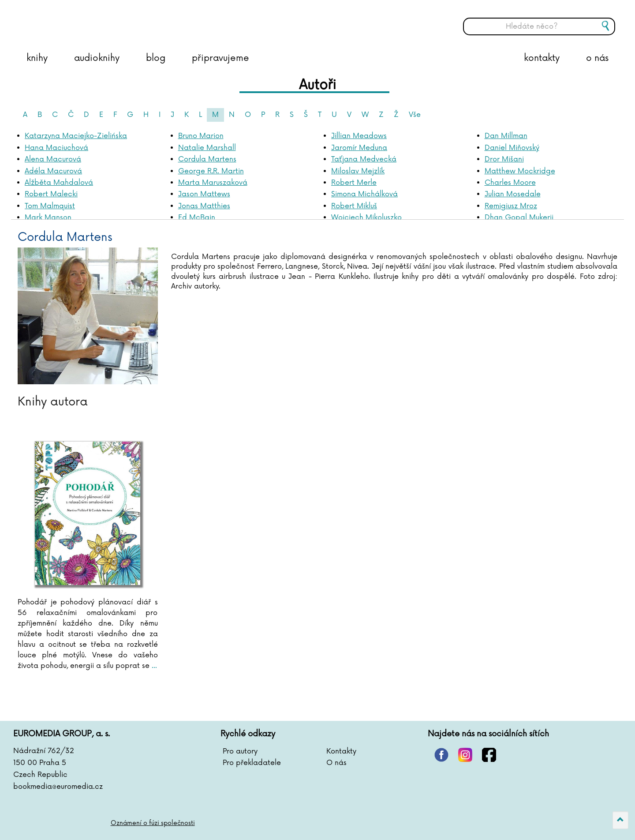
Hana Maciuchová (56, 148)
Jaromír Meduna (359, 148)
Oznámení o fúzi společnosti (153, 823)
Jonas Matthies (204, 206)
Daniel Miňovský (512, 148)
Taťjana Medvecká (364, 159)
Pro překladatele (252, 763)
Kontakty (341, 751)
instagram (465, 755)
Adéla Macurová (53, 171)
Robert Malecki (51, 194)
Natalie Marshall (207, 148)
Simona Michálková (364, 194)
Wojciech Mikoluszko (366, 217)
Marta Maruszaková (213, 183)
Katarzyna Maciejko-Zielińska (76, 136)
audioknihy (97, 58)
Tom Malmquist (50, 206)
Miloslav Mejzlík (358, 171)
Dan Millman (506, 136)
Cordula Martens (207, 159)
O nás (336, 763)
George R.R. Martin (211, 171)
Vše (415, 115)
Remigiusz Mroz (511, 206)
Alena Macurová (53, 159)
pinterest (441, 755)
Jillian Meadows (359, 136)
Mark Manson (48, 217)
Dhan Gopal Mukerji (519, 217)
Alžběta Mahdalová (59, 183)
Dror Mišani (504, 159)
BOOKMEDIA (104, 20)
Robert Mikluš (354, 206)
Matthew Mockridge (520, 171)
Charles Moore (510, 183)
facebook (489, 755)
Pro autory (240, 751)
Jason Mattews (204, 194)
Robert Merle (354, 183)
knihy (37, 58)
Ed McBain (197, 217)
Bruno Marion (201, 136)
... (153, 666)
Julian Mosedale (513, 194)
